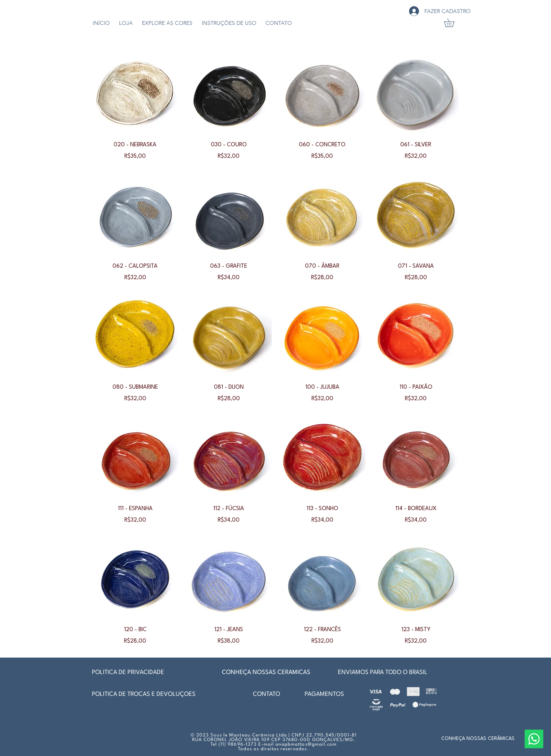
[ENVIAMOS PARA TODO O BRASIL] (385, 673)
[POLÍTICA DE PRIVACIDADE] (129, 673)
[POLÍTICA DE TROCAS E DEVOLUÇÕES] (150, 694)
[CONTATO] (266, 694)
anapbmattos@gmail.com (306, 745)
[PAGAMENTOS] (342, 694)
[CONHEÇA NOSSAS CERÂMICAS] (478, 739)
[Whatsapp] (534, 739)
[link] (453, 23)
